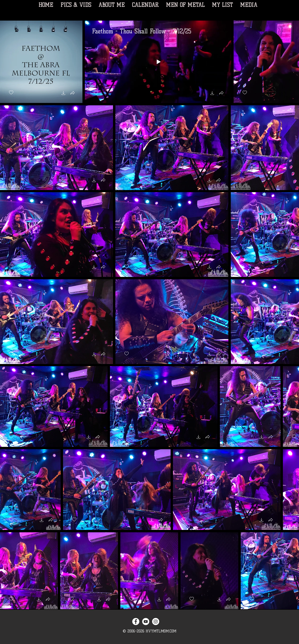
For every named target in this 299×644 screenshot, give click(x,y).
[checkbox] (11, 93)
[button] (63, 94)
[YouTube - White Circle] (146, 622)
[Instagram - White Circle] (156, 622)
